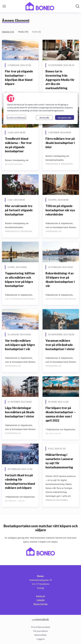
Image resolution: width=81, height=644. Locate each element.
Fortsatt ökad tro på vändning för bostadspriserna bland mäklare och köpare (20, 481)
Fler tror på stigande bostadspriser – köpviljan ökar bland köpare (19, 78)
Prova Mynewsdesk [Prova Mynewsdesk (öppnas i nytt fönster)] (41, 627)
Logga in (41, 639)
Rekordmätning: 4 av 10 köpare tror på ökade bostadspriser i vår (60, 279)
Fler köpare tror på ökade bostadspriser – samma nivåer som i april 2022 (61, 414)
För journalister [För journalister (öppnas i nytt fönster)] (41, 631)
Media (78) (23, 32)
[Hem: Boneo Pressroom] (40, 6)
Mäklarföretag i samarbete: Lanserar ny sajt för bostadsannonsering (59, 461)
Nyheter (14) (8, 32)
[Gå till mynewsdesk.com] (40, 620)
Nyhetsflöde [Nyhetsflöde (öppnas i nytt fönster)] (40, 635)
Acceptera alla (65, 118)
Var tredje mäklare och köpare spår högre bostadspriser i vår (20, 345)
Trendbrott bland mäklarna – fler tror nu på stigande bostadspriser (18, 145)
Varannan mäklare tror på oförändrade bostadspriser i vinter (60, 345)
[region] (41, 108)
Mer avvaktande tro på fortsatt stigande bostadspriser (19, 210)
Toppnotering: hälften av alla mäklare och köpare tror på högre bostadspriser (20, 279)
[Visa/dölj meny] (4, 6)
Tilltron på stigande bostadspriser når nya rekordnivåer (60, 210)
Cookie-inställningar (16, 117)
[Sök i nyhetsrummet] (78, 6)
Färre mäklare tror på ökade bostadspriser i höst (60, 143)
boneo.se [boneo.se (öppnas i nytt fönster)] (41, 596)
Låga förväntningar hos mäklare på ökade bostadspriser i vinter (20, 412)
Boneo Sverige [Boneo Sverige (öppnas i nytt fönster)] (41, 604)
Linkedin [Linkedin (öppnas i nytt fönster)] (41, 600)
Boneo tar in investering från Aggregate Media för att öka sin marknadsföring (60, 80)
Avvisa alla (44, 118)
